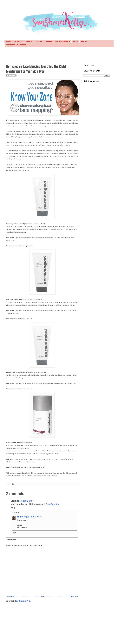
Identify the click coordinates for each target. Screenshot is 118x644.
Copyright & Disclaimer (16, 45)
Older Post (74, 597)
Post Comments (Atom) (23, 601)
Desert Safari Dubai (53, 504)
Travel (49, 41)
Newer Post (10, 597)
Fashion (39, 41)
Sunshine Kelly (22, 517)
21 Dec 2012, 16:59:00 (27, 501)
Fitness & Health (63, 41)
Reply (13, 507)
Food (75, 41)
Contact (85, 41)
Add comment (12, 540)
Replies (17, 512)
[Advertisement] (59, 55)
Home (9, 41)
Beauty (29, 41)
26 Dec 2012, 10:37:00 (35, 517)
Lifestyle (18, 41)
